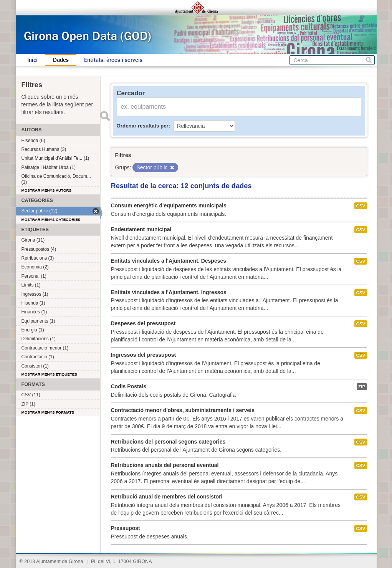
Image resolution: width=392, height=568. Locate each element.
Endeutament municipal (141, 229)
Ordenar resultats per (143, 126)
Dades (61, 60)
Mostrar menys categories (51, 219)
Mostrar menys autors (47, 190)
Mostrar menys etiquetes (49, 374)
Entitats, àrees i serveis (113, 60)
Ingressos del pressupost (144, 355)
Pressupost (126, 528)
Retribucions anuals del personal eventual (165, 465)
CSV (361, 206)
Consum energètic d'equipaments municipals (169, 205)
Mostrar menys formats (48, 412)
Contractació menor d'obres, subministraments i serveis (183, 410)
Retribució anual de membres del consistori (167, 497)
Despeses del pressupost (143, 323)
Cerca (369, 60)
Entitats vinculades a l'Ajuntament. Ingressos (169, 292)
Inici (32, 60)
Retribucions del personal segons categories (168, 442)
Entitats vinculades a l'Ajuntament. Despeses (169, 261)
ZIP (362, 387)
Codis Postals (129, 386)
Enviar (105, 116)
